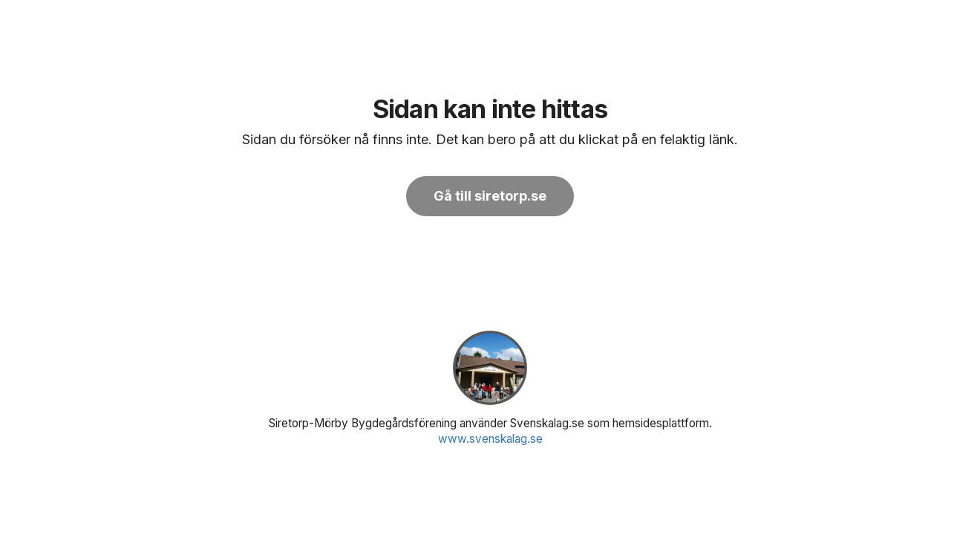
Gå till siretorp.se (490, 196)
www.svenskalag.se (490, 439)
